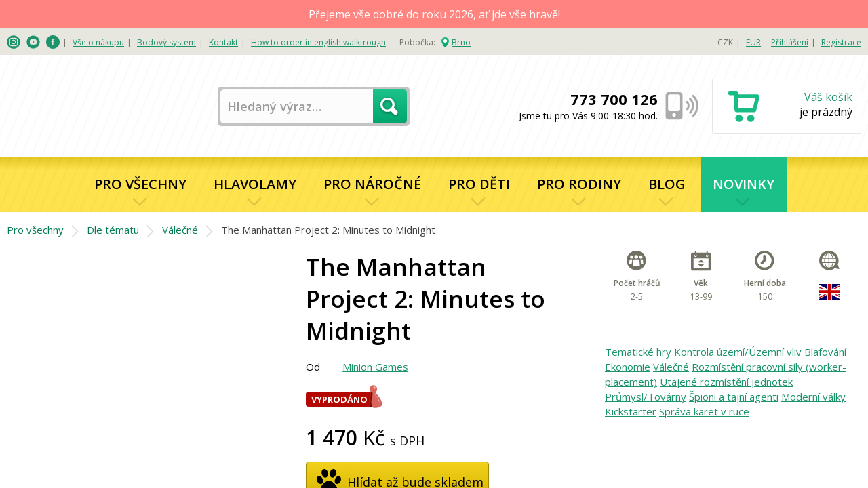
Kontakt (223, 42)
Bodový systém (166, 42)
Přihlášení (790, 42)
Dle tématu (113, 230)
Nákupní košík (787, 107)
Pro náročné (372, 184)
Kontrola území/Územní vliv (738, 352)
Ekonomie (628, 367)
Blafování (825, 352)
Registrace (841, 42)
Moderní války (813, 396)
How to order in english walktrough (318, 42)
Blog (667, 184)
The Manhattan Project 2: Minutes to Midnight (328, 230)
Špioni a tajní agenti (734, 396)
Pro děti (479, 184)
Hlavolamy (255, 184)
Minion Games (375, 367)
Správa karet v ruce (704, 411)
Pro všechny (140, 184)
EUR (753, 42)
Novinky (744, 184)
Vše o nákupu (98, 42)
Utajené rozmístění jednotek (726, 382)
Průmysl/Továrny (646, 396)
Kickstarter (631, 411)
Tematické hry (638, 352)
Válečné (180, 230)
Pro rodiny (579, 184)
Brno (461, 42)
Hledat (390, 106)
